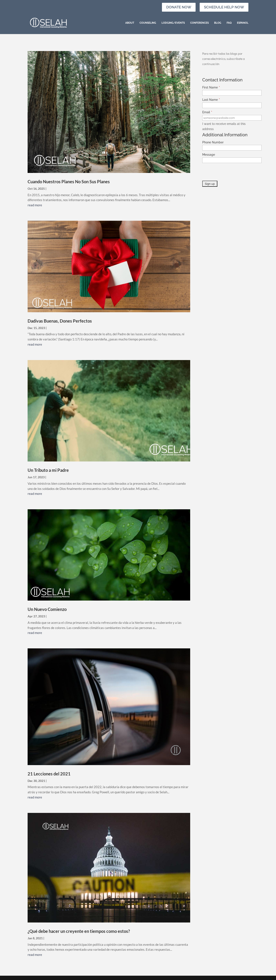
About (130, 23)
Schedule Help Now (224, 7)
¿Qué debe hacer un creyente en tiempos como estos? (79, 931)
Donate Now (179, 7)
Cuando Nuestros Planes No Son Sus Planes (69, 182)
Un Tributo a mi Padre (48, 470)
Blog (218, 23)
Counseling (148, 23)
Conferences (199, 23)
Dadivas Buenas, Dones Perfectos (60, 321)
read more (35, 205)
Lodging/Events (173, 23)
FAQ (229, 23)
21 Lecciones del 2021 (49, 774)
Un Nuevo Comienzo (47, 609)
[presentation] (235, 172)
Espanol (243, 23)
